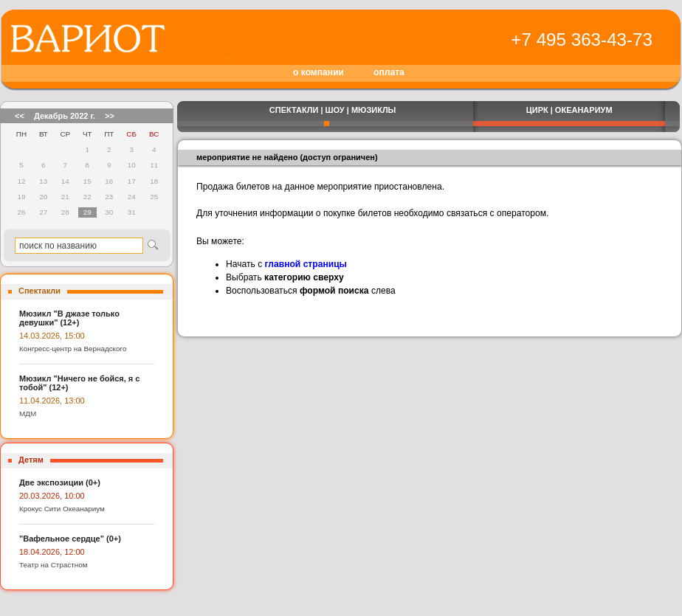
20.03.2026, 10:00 (52, 496)
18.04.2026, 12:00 (52, 552)
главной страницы (306, 264)
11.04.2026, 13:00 (52, 401)
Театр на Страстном (54, 565)
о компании (318, 72)
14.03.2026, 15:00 (52, 336)
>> (110, 116)
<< (20, 116)
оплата (389, 72)
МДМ (28, 413)
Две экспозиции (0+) (60, 482)
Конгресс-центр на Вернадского (73, 349)
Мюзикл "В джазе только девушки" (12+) (69, 318)
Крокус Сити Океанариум (62, 509)
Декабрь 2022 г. (65, 116)
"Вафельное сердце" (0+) (70, 539)
